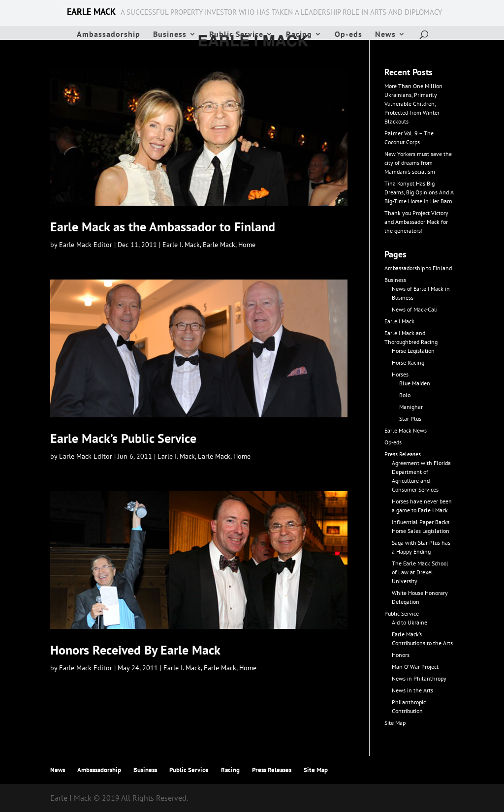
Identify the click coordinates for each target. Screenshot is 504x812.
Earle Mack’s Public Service (123, 438)
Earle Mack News (406, 430)
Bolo (405, 395)
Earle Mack (219, 245)
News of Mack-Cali (415, 309)
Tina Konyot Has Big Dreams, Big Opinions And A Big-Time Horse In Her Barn (419, 192)
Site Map (395, 723)
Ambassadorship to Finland (418, 268)
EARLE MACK (91, 12)
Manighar (411, 407)
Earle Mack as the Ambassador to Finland (163, 227)
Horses (400, 374)
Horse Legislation (413, 351)
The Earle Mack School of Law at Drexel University (420, 572)
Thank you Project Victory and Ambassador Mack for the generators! (416, 222)
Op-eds (348, 35)
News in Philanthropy (419, 678)
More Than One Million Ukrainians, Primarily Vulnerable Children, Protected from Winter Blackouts (413, 104)
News (385, 35)
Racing (299, 35)
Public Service (236, 35)
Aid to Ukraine (409, 622)
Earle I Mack (399, 321)
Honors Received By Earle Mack (135, 650)
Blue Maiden (415, 383)
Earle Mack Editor (86, 245)
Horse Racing (408, 362)
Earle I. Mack (181, 245)
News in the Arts (412, 690)
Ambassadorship (109, 35)
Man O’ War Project (415, 667)
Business (170, 35)
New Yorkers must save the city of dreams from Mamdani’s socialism (418, 163)
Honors (401, 655)
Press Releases (403, 454)
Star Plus (410, 419)
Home (247, 245)
